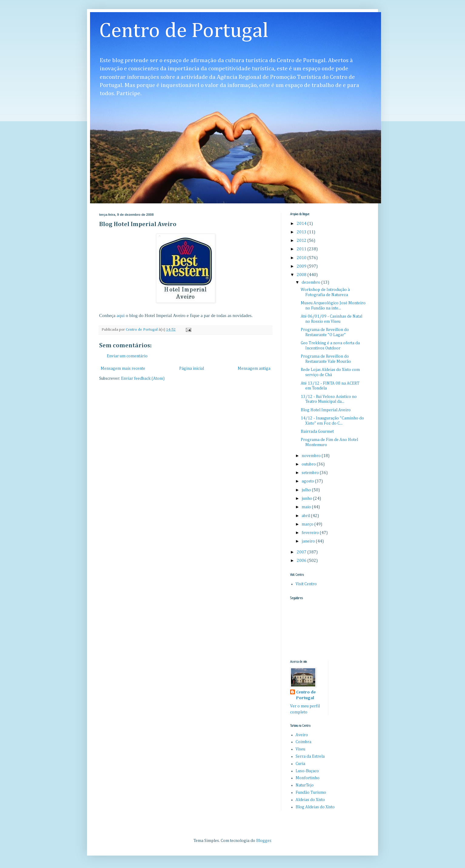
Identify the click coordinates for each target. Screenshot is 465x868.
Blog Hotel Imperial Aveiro (326, 410)
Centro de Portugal (184, 31)
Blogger (264, 841)
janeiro (309, 541)
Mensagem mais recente (123, 369)
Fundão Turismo (311, 793)
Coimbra (303, 742)
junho (307, 499)
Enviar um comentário (127, 356)
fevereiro (311, 533)
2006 (302, 561)
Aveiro (302, 735)
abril (306, 516)
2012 (302, 241)
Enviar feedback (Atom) (143, 379)
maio (307, 507)
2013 (302, 232)
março (308, 524)
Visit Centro (306, 584)
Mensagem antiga (254, 369)
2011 (302, 249)
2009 (302, 266)
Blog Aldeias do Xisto (315, 807)
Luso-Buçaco (307, 771)
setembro (311, 473)
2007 (302, 552)
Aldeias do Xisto (310, 800)
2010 (302, 258)
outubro (309, 464)
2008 (302, 275)
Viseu (300, 749)
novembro (312, 456)
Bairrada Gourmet (317, 432)
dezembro (311, 282)
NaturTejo (305, 785)
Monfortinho (308, 778)
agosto (308, 481)
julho (307, 490)
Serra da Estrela (310, 756)
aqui (121, 315)
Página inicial (192, 369)
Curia (300, 764)
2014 (302, 224)
